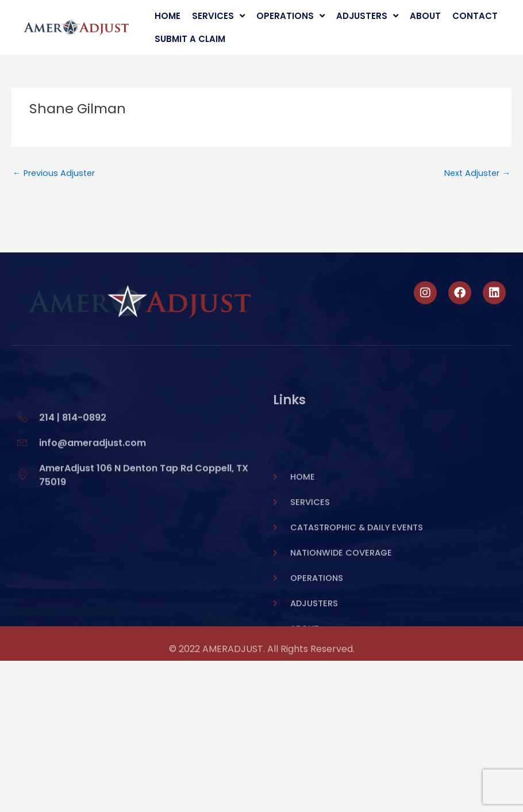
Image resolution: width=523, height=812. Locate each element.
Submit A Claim (190, 39)
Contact (475, 16)
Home (168, 16)
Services (218, 16)
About (425, 16)
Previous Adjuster (54, 173)
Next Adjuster (477, 173)
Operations (291, 16)
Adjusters (367, 16)
